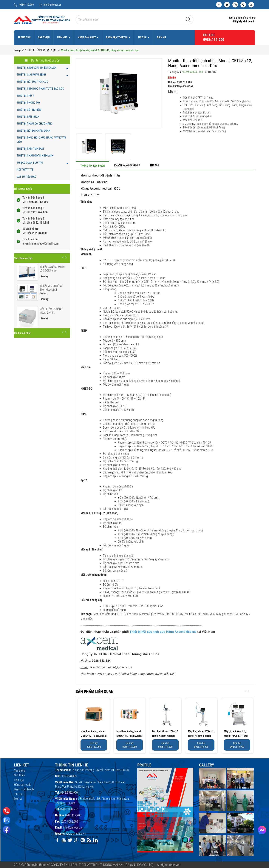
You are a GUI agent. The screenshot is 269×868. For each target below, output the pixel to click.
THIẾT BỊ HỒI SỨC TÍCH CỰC (33, 82)
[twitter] (227, 5)
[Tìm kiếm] (188, 19)
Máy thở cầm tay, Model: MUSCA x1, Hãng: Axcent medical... (129, 736)
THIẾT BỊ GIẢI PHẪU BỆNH (31, 75)
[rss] (89, 840)
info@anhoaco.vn (52, 5)
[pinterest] (83, 840)
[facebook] (219, 5)
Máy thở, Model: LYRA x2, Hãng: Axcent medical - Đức (165, 736)
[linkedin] (95, 840)
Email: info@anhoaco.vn (181, 86)
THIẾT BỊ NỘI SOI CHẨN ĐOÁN (34, 131)
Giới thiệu (44, 37)
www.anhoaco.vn (76, 834)
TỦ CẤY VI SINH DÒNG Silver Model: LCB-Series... (51, 290)
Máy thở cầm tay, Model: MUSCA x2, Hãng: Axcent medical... (93, 736)
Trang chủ (24, 37)
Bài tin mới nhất (22, 333)
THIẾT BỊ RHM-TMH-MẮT (30, 149)
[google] (243, 5)
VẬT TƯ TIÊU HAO (27, 177)
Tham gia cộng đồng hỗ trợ (241, 18)
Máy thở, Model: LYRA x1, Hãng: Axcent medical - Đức (201, 736)
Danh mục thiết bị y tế (42, 60)
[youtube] (251, 5)
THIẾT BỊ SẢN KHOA (28, 117)
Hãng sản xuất (87, 37)
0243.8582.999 (69, 793)
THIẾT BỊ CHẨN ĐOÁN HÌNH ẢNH (35, 156)
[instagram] (235, 5)
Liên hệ (172, 78)
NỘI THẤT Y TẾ (25, 170)
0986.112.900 (27, 5)
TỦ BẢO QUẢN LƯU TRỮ (30, 163)
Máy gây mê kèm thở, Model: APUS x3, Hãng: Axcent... (236, 736)
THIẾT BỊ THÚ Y (25, 96)
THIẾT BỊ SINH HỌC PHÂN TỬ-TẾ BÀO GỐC (40, 89)
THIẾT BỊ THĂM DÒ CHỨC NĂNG (35, 124)
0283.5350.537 (69, 809)
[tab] (92, 166)
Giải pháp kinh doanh (243, 22)
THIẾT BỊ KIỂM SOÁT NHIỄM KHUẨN (37, 68)
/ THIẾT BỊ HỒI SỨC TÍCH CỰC (40, 50)
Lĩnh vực (63, 37)
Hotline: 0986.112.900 (180, 82)
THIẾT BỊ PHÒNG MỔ (28, 103)
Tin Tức (143, 37)
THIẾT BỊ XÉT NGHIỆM (29, 110)
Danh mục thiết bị (117, 37)
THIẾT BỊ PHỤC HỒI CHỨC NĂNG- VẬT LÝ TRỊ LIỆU (41, 140)
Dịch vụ (161, 37)
